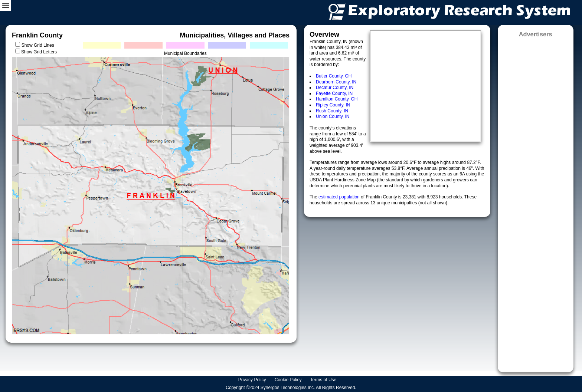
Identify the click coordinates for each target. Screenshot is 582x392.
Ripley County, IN (333, 105)
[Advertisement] (536, 202)
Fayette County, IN (334, 93)
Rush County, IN (332, 111)
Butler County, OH (334, 76)
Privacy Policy (253, 380)
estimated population (340, 197)
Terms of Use (324, 380)
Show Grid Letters (39, 52)
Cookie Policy (289, 380)
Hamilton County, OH (337, 99)
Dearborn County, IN (336, 82)
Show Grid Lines (39, 45)
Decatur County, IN (335, 88)
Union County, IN (333, 116)
